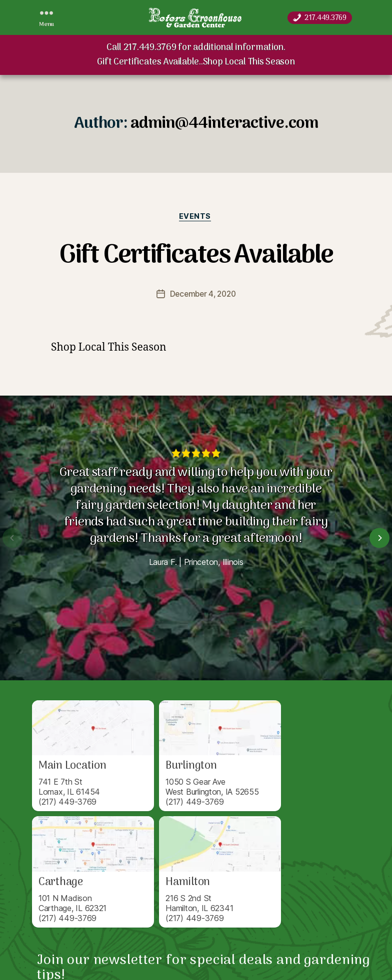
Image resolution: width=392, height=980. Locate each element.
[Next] (379, 539)
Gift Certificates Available (196, 255)
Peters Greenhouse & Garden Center (109, 956)
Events (196, 217)
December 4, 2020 (203, 295)
